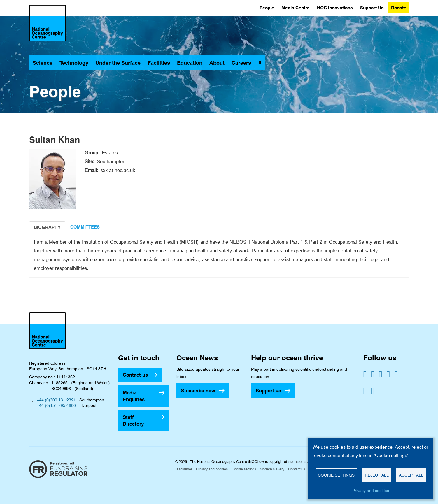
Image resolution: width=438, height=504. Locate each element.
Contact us (135, 375)
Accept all (411, 475)
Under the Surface (118, 63)
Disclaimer (184, 469)
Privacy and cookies (212, 469)
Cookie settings (244, 469)
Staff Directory (133, 420)
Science (43, 63)
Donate (399, 8)
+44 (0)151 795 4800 (56, 405)
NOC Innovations (335, 8)
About (217, 63)
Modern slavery (272, 469)
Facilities (159, 63)
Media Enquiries (134, 396)
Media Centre (296, 8)
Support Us (372, 8)
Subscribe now (198, 391)
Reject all (377, 475)
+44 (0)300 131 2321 (56, 400)
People (267, 8)
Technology (74, 63)
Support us (268, 391)
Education (190, 63)
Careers (241, 63)
